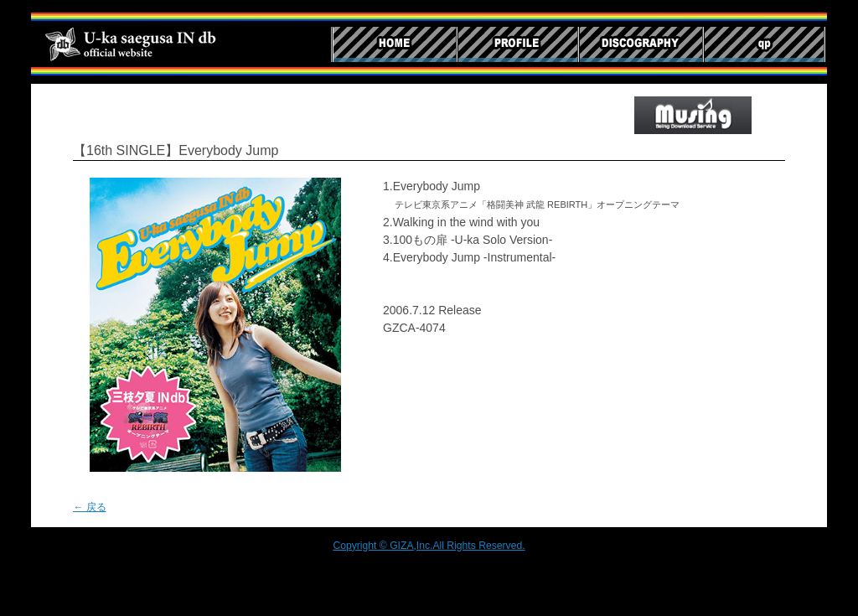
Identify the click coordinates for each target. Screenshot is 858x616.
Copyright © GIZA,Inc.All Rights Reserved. (429, 546)
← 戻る (90, 507)
